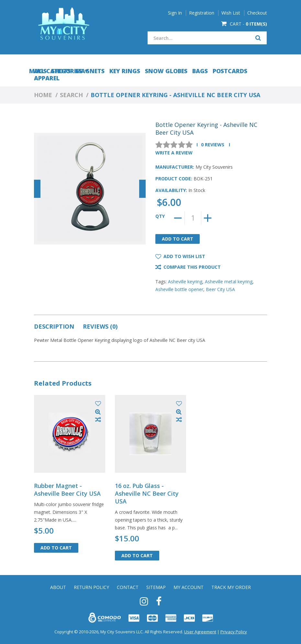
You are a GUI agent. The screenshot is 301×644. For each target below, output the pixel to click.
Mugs (38, 71)
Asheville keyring (185, 282)
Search (71, 95)
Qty (160, 216)
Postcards (230, 71)
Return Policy (91, 587)
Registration (202, 13)
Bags (200, 71)
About (58, 587)
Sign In (175, 13)
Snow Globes (166, 71)
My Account (189, 587)
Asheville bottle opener (179, 289)
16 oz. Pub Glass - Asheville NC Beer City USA (147, 493)
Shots (61, 71)
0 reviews (213, 145)
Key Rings (125, 71)
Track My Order (231, 587)
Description (54, 326)
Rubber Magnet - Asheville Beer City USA (67, 490)
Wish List (231, 13)
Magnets (90, 71)
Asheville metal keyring (229, 282)
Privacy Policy (234, 632)
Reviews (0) (100, 326)
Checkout (257, 13)
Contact (128, 587)
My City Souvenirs (214, 167)
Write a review (174, 153)
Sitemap (156, 587)
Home (43, 95)
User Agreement (200, 632)
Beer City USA (220, 289)
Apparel (47, 78)
